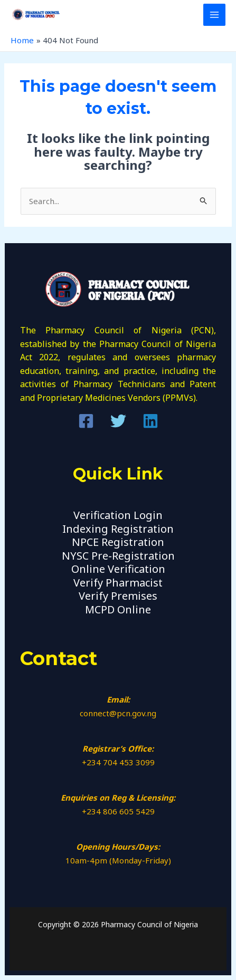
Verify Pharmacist (118, 583)
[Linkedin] (150, 421)
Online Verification (118, 569)
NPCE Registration (118, 542)
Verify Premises (118, 596)
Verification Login (118, 515)
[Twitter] (118, 421)
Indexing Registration (118, 529)
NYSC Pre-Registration (118, 556)
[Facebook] (86, 421)
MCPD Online (118, 609)
